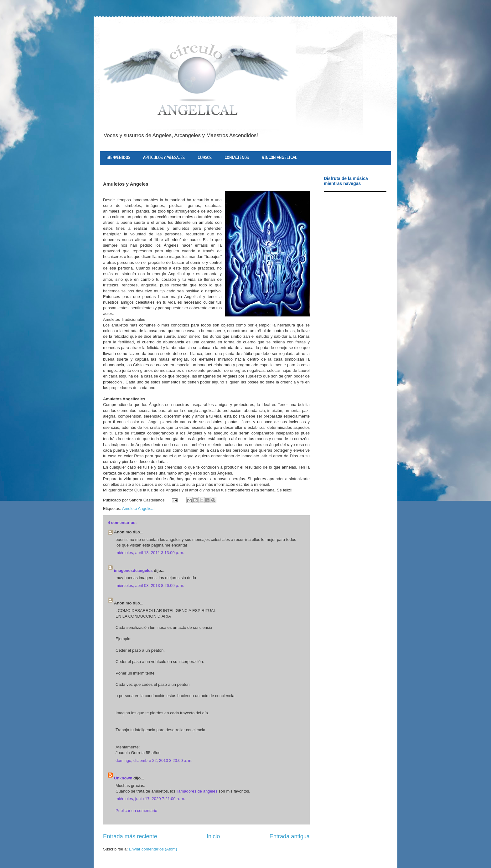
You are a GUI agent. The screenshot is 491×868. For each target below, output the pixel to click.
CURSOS (204, 158)
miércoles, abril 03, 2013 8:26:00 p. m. (150, 586)
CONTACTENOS (237, 158)
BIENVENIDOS (118, 158)
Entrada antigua (290, 836)
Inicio (213, 836)
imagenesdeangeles (133, 570)
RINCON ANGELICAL (279, 158)
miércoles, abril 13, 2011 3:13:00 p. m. (150, 553)
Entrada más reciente (130, 836)
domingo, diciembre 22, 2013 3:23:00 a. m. (154, 760)
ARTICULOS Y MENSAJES (164, 158)
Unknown (123, 778)
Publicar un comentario (136, 811)
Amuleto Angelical (138, 508)
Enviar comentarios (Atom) (153, 849)
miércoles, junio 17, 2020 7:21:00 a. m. (150, 799)
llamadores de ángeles (197, 791)
